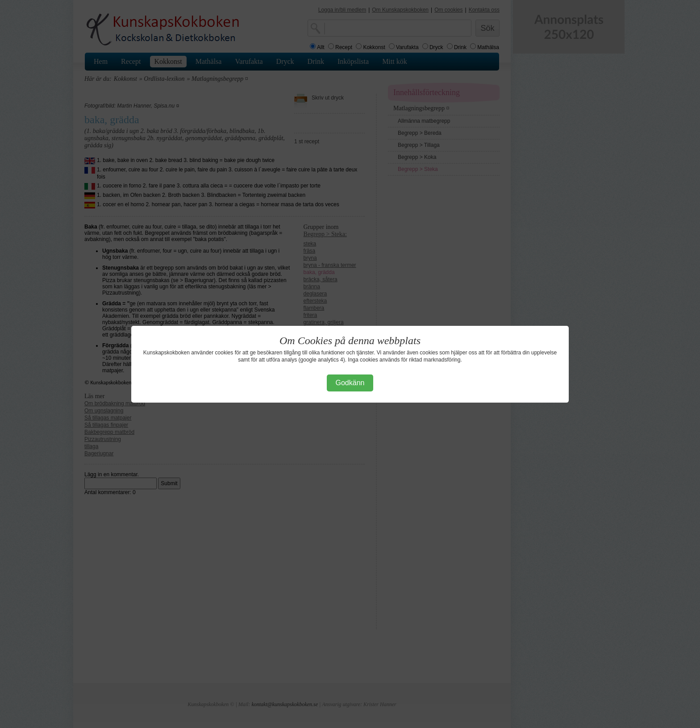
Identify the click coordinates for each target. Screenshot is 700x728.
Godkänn (350, 383)
